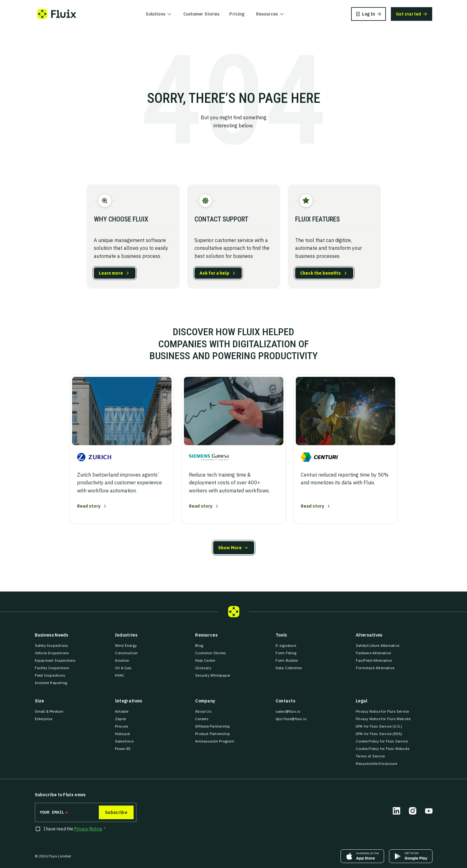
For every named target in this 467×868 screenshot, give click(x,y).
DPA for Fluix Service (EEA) (379, 734)
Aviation (122, 660)
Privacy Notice (88, 829)
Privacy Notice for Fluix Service (382, 711)
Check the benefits (320, 273)
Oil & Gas (123, 668)
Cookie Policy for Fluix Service (382, 741)
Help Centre (205, 660)
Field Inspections (50, 675)
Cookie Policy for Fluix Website (382, 749)
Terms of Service (370, 756)
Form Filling (286, 653)
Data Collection (289, 668)
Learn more (111, 273)
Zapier (121, 719)
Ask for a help (214, 273)
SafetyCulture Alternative (378, 645)
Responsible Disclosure (376, 763)
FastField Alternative (374, 660)
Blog (199, 645)
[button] (234, 548)
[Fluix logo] (57, 14)
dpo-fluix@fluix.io (291, 719)
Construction (126, 653)
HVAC (120, 675)
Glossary (203, 668)
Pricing (237, 14)
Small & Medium (49, 711)
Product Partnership (213, 734)
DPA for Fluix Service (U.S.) (379, 726)
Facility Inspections (52, 668)
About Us (203, 711)
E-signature (286, 645)
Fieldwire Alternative (373, 653)
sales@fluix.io (288, 711)
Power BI (123, 749)
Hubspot (122, 734)
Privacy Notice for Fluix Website (383, 719)
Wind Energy (126, 645)
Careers (202, 719)
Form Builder (287, 660)
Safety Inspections (52, 645)
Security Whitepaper (213, 675)
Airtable (122, 711)
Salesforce (124, 741)
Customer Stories (201, 14)
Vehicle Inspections (52, 653)
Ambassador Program (215, 741)
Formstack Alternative (375, 668)
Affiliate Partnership (213, 726)
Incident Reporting (51, 683)
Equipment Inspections (55, 660)
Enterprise (44, 719)
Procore (121, 726)
